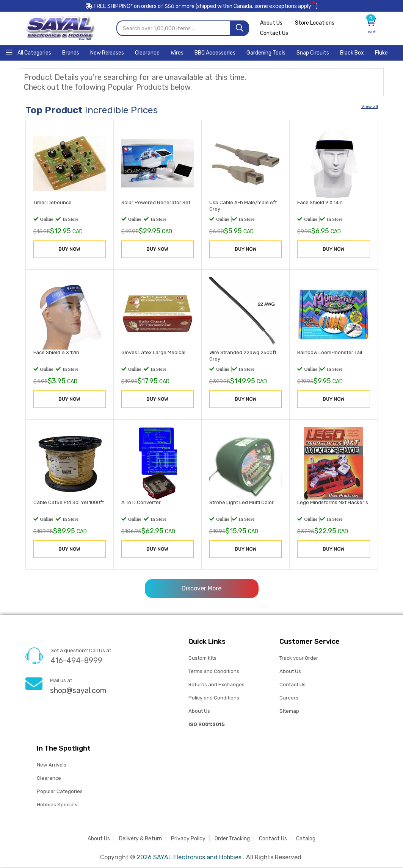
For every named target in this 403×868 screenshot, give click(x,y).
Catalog (306, 839)
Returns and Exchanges (216, 685)
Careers (289, 698)
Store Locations (315, 24)
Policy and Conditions (214, 698)
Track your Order (299, 658)
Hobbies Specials (57, 805)
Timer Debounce (53, 203)
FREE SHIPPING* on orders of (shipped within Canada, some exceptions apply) (202, 7)
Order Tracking (232, 839)
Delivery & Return (140, 839)
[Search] (240, 29)
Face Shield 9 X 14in (320, 203)
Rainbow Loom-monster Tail (330, 353)
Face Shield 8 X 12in (56, 353)
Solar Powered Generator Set (156, 203)
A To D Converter (141, 503)
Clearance (49, 778)
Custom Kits (202, 658)
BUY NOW (69, 249)
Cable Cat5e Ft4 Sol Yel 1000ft (69, 503)
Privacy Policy (188, 839)
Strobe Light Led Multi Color (241, 503)
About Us (271, 24)
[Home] (28, 52)
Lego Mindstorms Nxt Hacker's (333, 503)
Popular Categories (60, 792)
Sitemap (289, 711)
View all (370, 107)
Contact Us (274, 34)
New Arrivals (51, 765)
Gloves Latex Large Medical (153, 353)
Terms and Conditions (214, 672)
